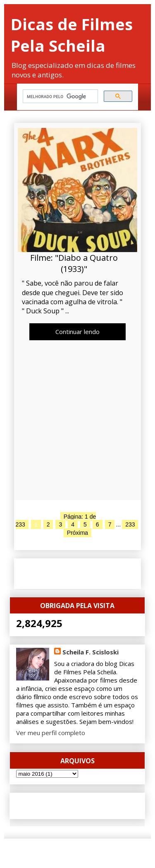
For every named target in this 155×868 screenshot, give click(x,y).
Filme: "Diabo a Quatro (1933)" (74, 263)
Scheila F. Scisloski (91, 652)
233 (130, 524)
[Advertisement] (77, 422)
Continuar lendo (77, 332)
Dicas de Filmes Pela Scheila (72, 35)
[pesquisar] (60, 96)
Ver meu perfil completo (51, 733)
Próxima (77, 533)
